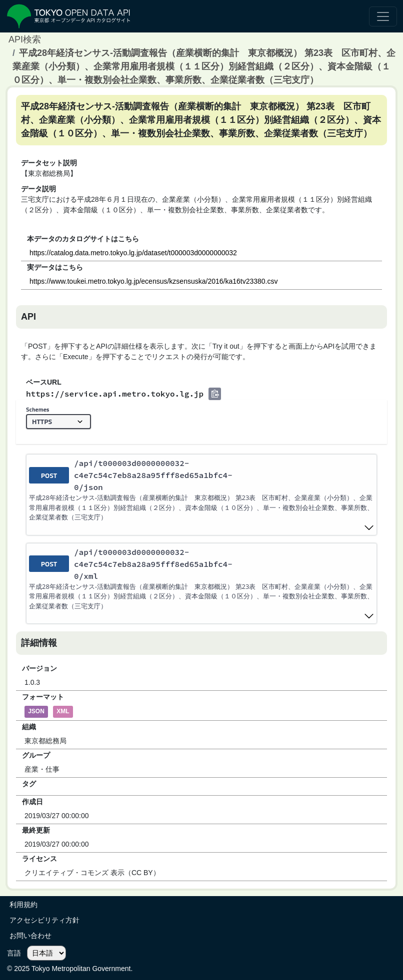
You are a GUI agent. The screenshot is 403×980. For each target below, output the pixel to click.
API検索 (25, 39)
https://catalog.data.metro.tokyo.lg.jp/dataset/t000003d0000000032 (133, 253)
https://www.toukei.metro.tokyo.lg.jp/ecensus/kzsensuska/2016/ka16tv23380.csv (154, 281)
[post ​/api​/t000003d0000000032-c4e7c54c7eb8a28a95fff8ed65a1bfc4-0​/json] (201, 495)
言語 (14, 953)
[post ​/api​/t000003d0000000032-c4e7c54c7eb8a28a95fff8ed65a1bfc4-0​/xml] (201, 584)
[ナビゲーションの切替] (383, 16)
